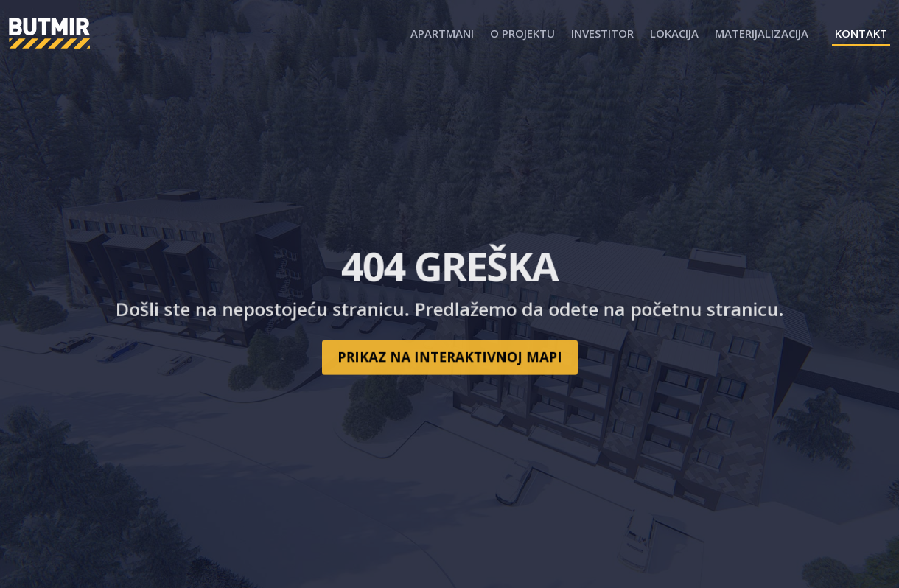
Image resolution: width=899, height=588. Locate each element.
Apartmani (442, 33)
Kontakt (861, 33)
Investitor (602, 33)
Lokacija (674, 33)
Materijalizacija (762, 33)
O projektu (522, 33)
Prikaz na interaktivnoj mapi (449, 353)
